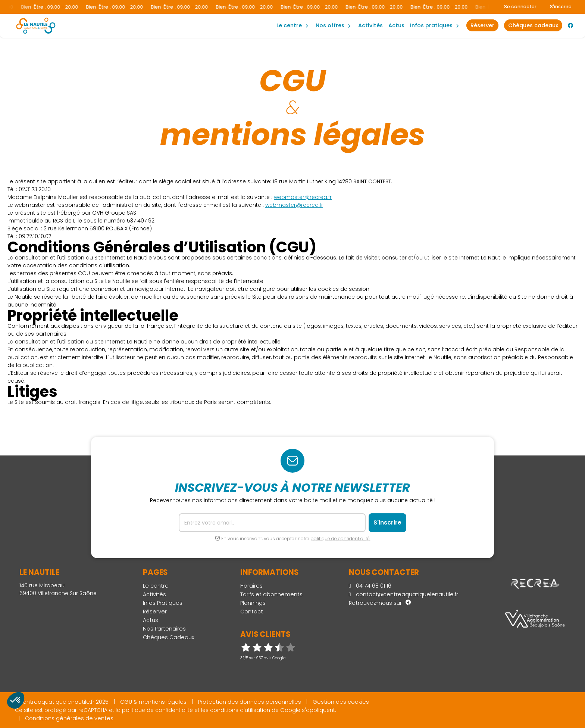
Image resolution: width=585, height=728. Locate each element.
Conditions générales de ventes (69, 718)
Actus (396, 25)
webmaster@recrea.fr (303, 197)
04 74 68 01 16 (370, 586)
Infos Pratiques (431, 25)
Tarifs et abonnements (271, 594)
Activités (370, 25)
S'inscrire (561, 7)
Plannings (253, 603)
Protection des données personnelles (250, 702)
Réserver (155, 612)
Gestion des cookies (341, 702)
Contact (252, 612)
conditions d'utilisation (240, 710)
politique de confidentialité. (340, 539)
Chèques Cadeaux (169, 637)
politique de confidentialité (157, 710)
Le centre (156, 586)
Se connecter (520, 7)
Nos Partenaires (164, 629)
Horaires (251, 586)
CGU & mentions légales (153, 702)
